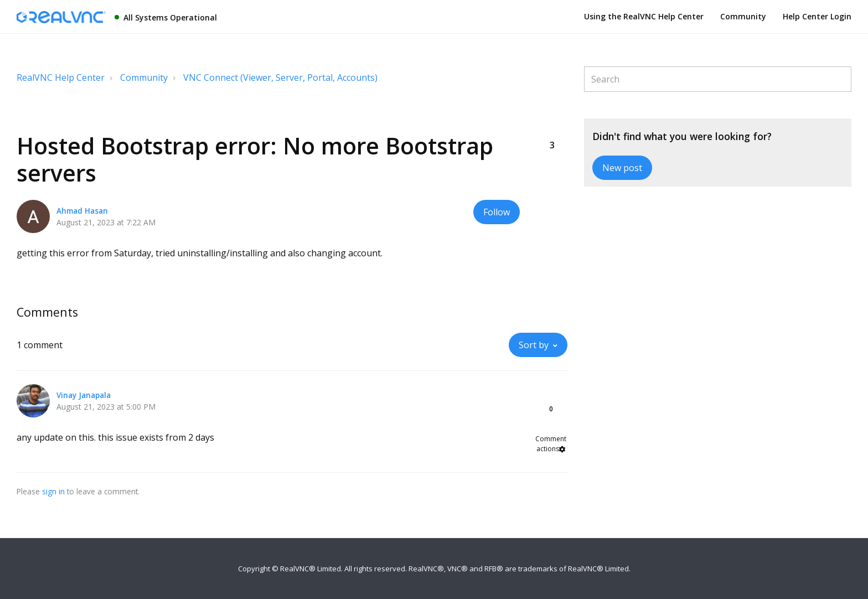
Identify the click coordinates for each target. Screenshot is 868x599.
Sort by (534, 345)
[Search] (718, 79)
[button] (552, 127)
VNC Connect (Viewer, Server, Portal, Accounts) (280, 78)
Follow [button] (497, 212)
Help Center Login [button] (817, 16)
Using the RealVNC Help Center (644, 16)
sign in (53, 491)
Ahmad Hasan (82, 211)
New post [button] (622, 168)
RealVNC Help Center (61, 78)
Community (743, 16)
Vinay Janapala (84, 395)
